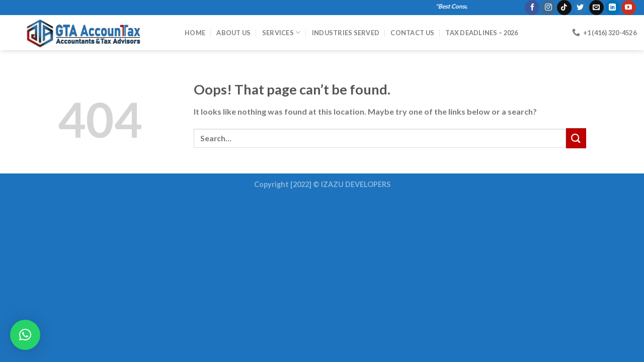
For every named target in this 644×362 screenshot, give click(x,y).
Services (281, 32)
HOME (195, 33)
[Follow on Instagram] (548, 8)
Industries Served (346, 33)
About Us (233, 33)
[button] (25, 335)
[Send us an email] (596, 8)
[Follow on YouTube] (629, 8)
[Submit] (576, 138)
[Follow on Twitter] (580, 8)
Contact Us (412, 33)
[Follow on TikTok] (564, 8)
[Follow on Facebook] (532, 8)
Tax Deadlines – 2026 (481, 33)
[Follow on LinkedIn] (613, 8)
